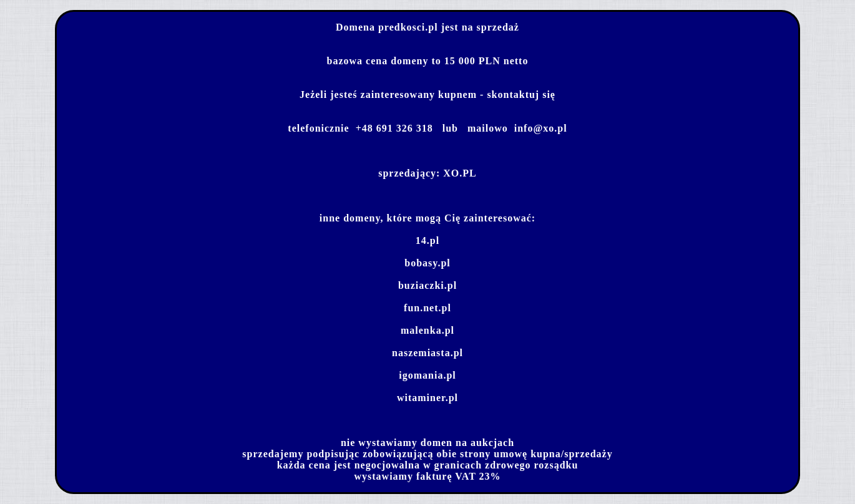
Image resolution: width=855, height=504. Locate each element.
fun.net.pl (427, 308)
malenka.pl (427, 330)
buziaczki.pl (427, 285)
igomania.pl (427, 375)
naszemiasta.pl (427, 353)
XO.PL (460, 173)
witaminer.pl (427, 398)
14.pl (427, 240)
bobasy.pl (427, 263)
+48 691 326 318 (394, 128)
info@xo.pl (541, 128)
